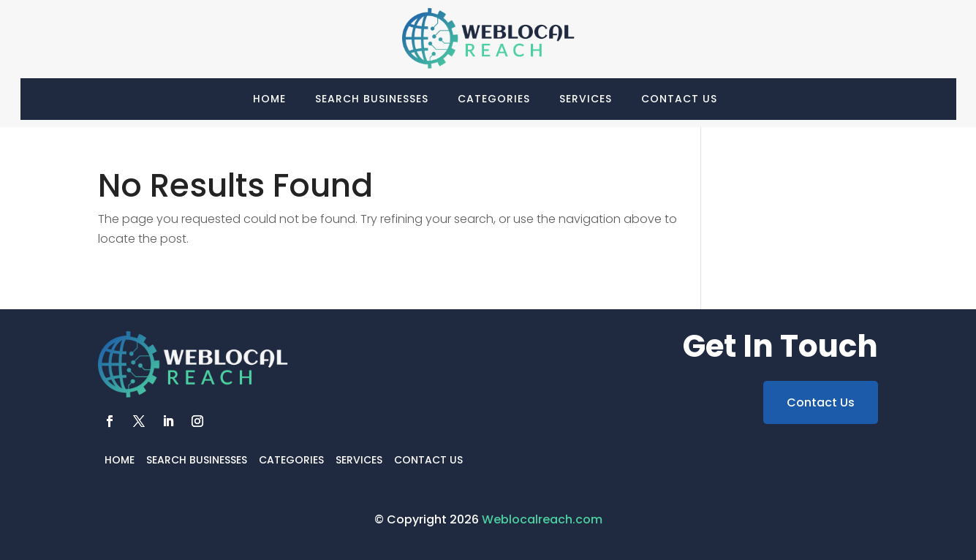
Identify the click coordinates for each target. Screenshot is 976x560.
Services (586, 99)
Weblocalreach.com (542, 519)
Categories (494, 99)
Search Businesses (372, 99)
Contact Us (679, 99)
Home (269, 99)
